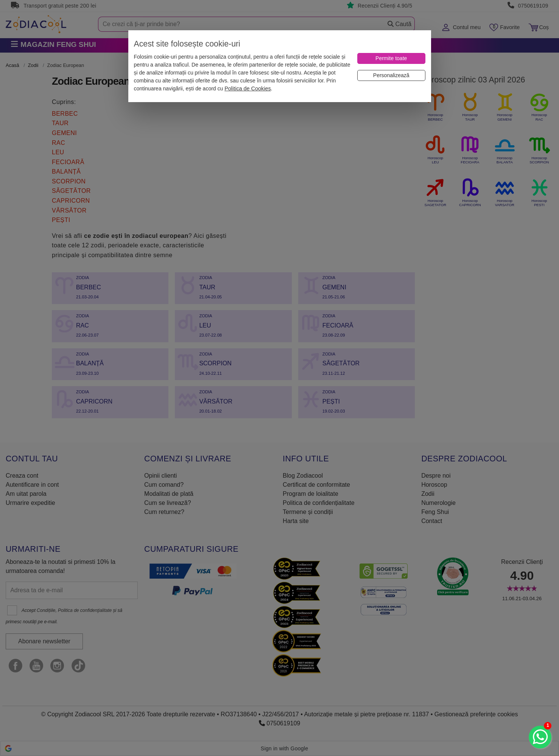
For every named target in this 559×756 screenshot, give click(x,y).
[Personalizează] (391, 75)
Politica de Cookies (248, 88)
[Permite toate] (391, 58)
